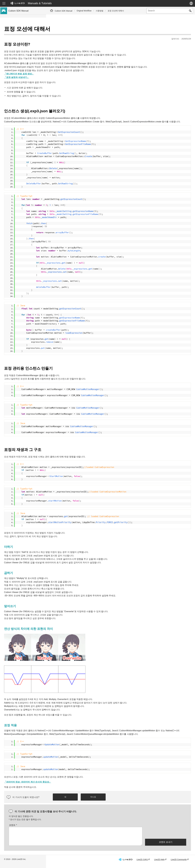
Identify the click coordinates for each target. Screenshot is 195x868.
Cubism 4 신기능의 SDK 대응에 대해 (24, 47)
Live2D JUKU (142, 863)
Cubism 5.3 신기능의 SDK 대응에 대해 (25, 34)
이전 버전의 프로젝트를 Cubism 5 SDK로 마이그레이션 (26, 70)
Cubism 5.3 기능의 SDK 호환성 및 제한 (26, 56)
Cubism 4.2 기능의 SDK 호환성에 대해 (25, 64)
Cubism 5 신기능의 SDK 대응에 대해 (24, 38)
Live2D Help (159, 863)
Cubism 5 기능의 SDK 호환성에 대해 (24, 60)
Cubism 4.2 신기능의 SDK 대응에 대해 (25, 43)
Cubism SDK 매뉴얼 (17, 30)
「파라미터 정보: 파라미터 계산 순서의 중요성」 (74, 786)
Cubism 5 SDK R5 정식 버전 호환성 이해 (26, 51)
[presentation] (166, 836)
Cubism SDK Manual (64, 11)
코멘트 (59, 829)
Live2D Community (179, 863)
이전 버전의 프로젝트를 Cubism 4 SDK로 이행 (26, 77)
